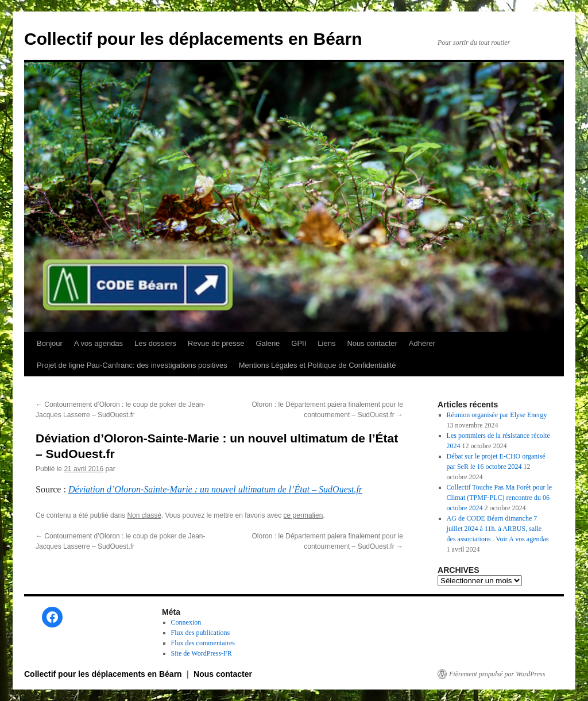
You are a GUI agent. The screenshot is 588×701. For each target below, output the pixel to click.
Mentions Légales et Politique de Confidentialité (318, 365)
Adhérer (422, 343)
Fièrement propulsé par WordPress (497, 674)
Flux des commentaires (203, 643)
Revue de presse (216, 343)
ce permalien (303, 515)
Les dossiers (155, 343)
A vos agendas (98, 343)
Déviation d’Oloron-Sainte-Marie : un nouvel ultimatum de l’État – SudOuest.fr (215, 489)
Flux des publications (201, 633)
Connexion (186, 622)
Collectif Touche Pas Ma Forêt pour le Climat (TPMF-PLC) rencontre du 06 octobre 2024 (500, 498)
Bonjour (50, 343)
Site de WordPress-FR (202, 653)
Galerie (268, 343)
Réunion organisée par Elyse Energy (497, 415)
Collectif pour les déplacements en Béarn (193, 39)
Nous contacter (372, 343)
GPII (299, 343)
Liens (326, 343)
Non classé (144, 515)
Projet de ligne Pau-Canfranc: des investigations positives (132, 365)
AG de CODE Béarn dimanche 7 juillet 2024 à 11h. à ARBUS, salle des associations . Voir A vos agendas (498, 529)
